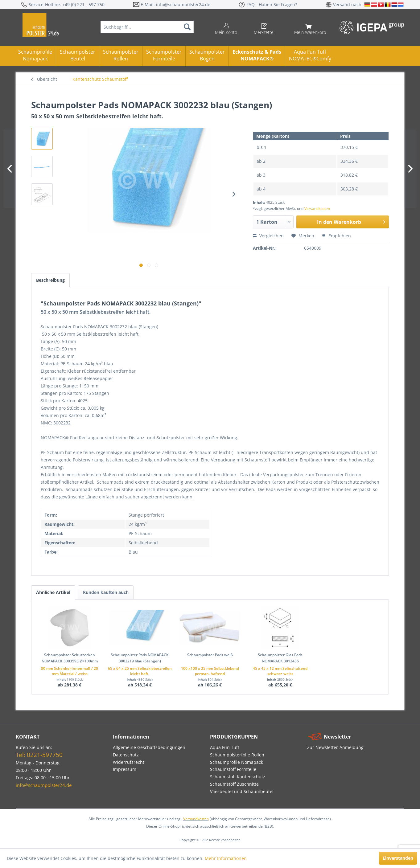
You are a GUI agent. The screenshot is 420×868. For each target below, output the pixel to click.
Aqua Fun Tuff (224, 747)
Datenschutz (126, 755)
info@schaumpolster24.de (44, 785)
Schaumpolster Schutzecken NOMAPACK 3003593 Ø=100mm (70, 658)
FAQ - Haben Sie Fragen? (272, 4)
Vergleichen (268, 236)
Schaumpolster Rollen (121, 55)
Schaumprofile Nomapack (35, 55)
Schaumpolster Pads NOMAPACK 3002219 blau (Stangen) (140, 658)
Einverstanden (398, 858)
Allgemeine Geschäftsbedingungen (149, 747)
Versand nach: (348, 4)
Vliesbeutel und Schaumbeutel (242, 791)
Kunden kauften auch (106, 592)
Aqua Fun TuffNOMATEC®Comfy (310, 55)
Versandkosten (317, 209)
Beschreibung (50, 280)
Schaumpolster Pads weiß (210, 655)
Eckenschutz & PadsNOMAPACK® (257, 55)
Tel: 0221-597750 (39, 755)
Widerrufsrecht (129, 762)
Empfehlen (336, 236)
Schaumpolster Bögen (207, 55)
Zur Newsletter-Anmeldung (335, 747)
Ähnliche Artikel (53, 592)
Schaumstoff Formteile (233, 769)
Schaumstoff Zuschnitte (234, 784)
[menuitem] (147, 27)
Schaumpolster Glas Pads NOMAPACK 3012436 (280, 658)
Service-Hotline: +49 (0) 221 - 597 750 (67, 4)
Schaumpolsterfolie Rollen (237, 755)
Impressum (125, 769)
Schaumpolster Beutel (78, 55)
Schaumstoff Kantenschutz (238, 777)
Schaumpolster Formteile (164, 55)
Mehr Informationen (226, 858)
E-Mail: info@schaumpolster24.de (175, 4)
